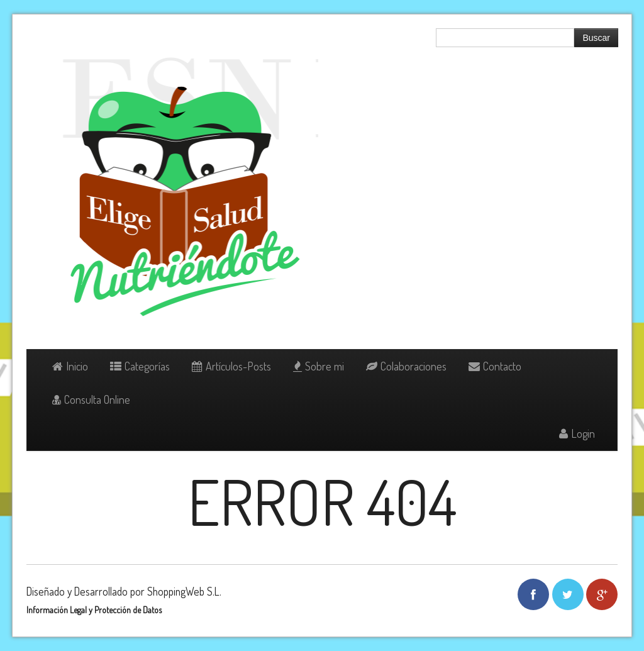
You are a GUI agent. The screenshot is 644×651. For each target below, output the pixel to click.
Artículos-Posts (231, 366)
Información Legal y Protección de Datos (94, 610)
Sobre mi (319, 366)
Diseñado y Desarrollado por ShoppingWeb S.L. (124, 591)
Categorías (140, 366)
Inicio (70, 366)
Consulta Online (91, 399)
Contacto (495, 366)
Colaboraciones (406, 366)
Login (577, 433)
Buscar (596, 38)
